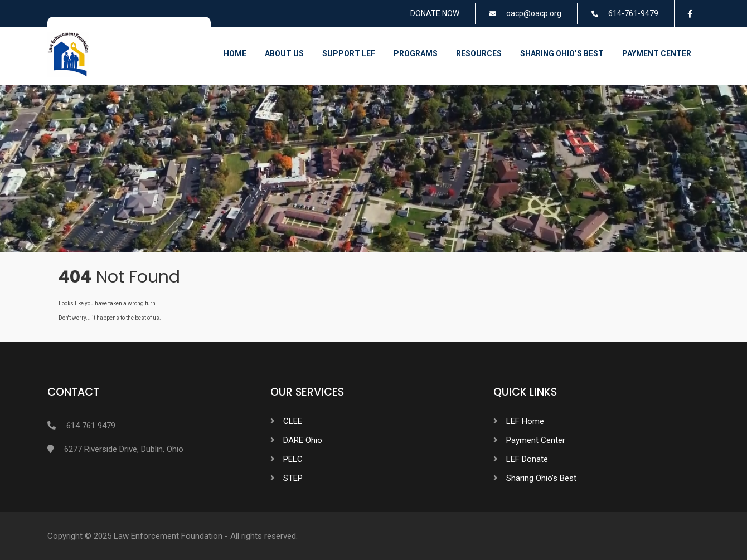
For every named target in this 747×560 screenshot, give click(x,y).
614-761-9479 (633, 13)
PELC (293, 459)
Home (235, 53)
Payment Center (657, 53)
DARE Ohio (303, 440)
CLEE (293, 421)
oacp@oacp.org (534, 13)
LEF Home (525, 421)
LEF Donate (527, 459)
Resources (479, 53)
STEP (293, 478)
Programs (416, 53)
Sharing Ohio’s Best (562, 53)
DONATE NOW (435, 13)
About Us (284, 53)
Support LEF (349, 53)
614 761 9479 (91, 426)
